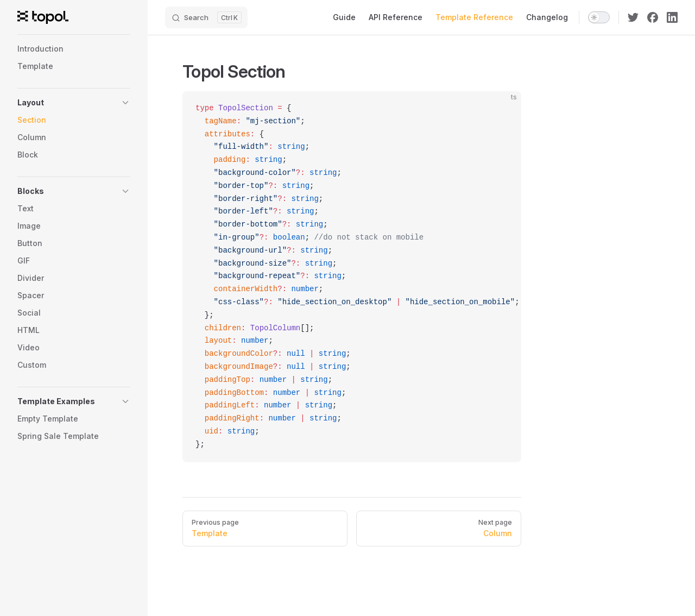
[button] (74, 103)
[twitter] (633, 17)
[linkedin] (672, 17)
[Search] (206, 17)
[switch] (599, 17)
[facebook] (653, 17)
